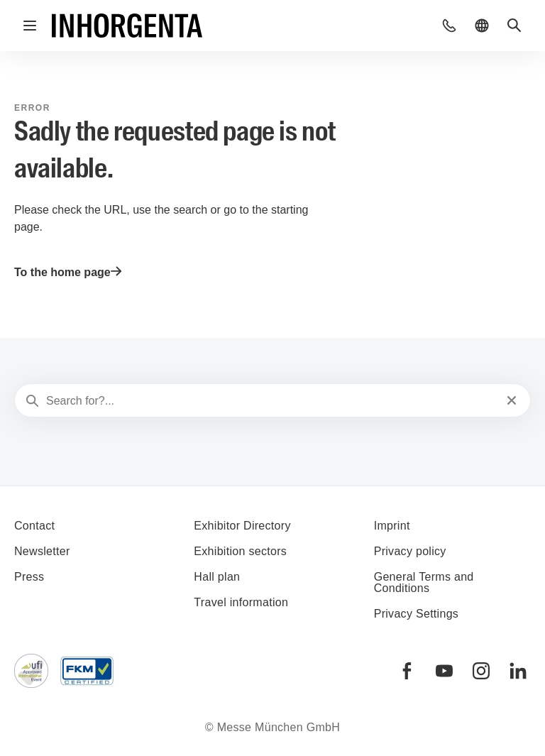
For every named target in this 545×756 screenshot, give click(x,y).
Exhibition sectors (240, 551)
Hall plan (217, 577)
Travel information (241, 602)
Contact (34, 526)
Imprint (392, 526)
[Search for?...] (271, 401)
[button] (449, 26)
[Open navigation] (30, 26)
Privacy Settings (417, 614)
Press (29, 577)
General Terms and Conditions (424, 582)
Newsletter (42, 551)
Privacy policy (410, 551)
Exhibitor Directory (242, 526)
